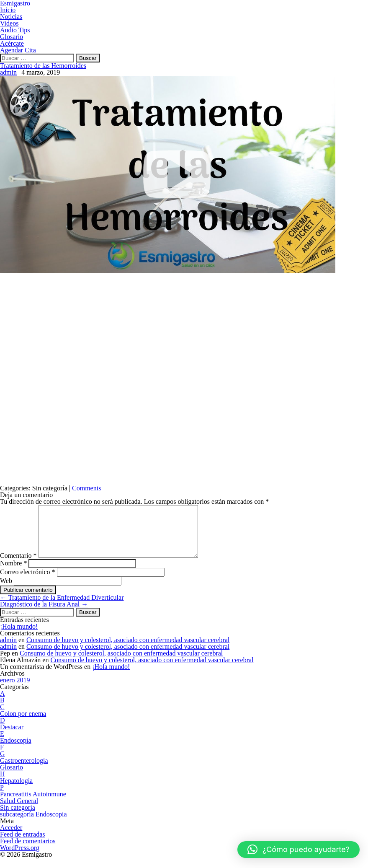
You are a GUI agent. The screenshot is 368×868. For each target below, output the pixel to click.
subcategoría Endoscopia (33, 824)
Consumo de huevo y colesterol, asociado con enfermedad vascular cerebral (128, 650)
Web (6, 591)
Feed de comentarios (28, 851)
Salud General (19, 811)
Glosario (12, 777)
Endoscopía (16, 750)
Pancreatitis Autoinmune (33, 804)
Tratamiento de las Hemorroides (43, 66)
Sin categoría (18, 817)
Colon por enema (23, 724)
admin (8, 72)
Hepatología (16, 791)
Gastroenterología (24, 771)
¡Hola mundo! (19, 636)
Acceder (11, 838)
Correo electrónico (28, 582)
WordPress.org (20, 858)
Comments (86, 488)
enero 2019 (15, 690)
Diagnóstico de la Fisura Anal (44, 614)
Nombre (13, 573)
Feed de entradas (23, 844)
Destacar (12, 737)
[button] (299, 850)
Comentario (18, 566)
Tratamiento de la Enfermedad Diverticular (62, 608)
